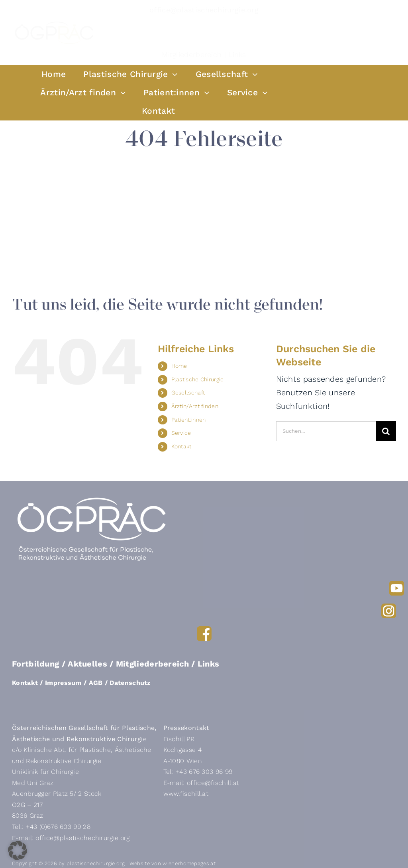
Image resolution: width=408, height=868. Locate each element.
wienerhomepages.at (189, 863)
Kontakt (181, 446)
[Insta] (389, 608)
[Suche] (386, 431)
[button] (18, 850)
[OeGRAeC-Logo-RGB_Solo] (54, 23)
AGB (96, 683)
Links (237, 54)
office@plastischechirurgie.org (204, 10)
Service (181, 433)
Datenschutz (130, 683)
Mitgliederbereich (192, 54)
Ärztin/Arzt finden (195, 406)
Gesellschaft (188, 393)
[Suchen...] (326, 431)
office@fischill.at (213, 783)
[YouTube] (397, 585)
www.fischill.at (186, 794)
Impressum (63, 683)
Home (179, 366)
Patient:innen (189, 420)
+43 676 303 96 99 (204, 772)
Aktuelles (87, 664)
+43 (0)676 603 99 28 (58, 827)
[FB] (204, 630)
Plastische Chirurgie (198, 379)
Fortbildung (35, 664)
